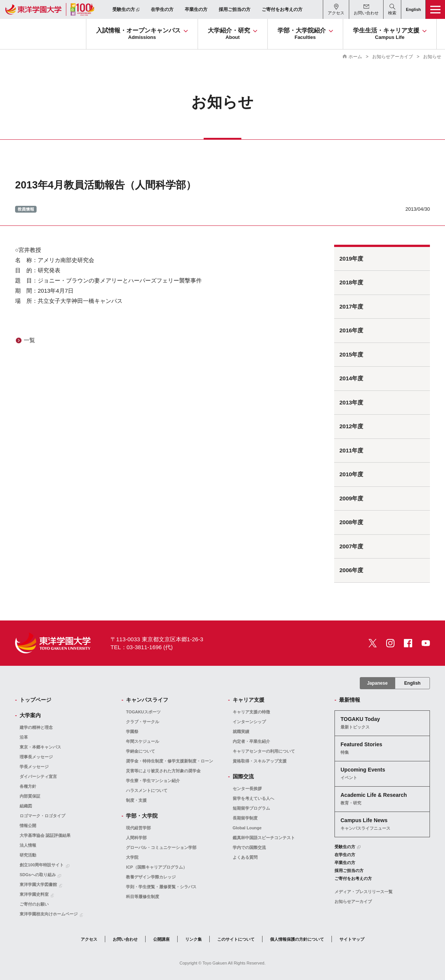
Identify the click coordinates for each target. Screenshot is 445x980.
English (412, 683)
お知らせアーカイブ (393, 57)
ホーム (355, 57)
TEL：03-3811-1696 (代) (142, 647)
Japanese (377, 683)
